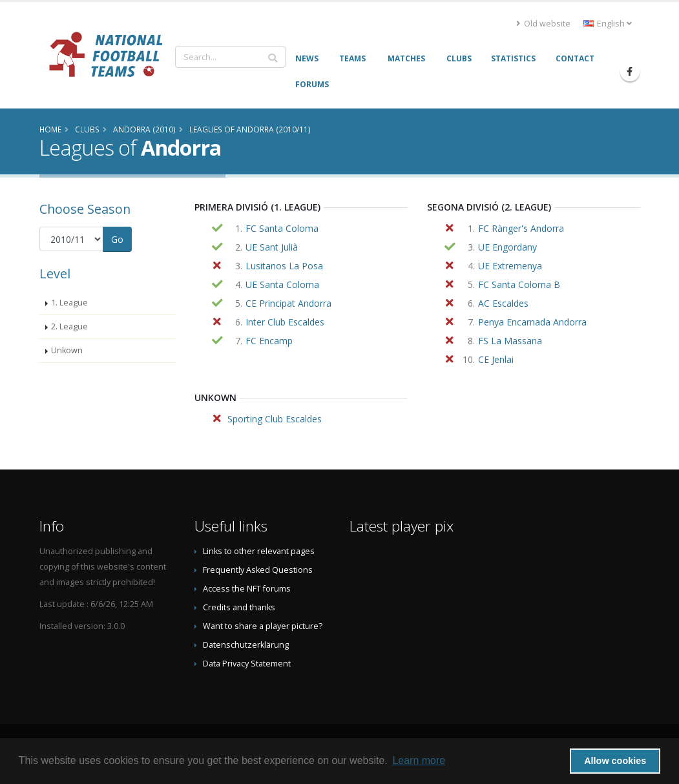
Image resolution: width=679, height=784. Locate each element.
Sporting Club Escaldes (275, 419)
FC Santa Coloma (282, 228)
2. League (69, 326)
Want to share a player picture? (263, 626)
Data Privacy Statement (247, 664)
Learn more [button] (419, 760)
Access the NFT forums (247, 589)
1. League (69, 303)
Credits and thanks (239, 607)
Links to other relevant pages (259, 551)
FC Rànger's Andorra (521, 228)
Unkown (67, 350)
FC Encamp (269, 341)
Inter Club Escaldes (285, 322)
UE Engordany (507, 247)
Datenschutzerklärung (246, 645)
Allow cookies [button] (615, 761)
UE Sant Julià (272, 247)
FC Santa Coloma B (519, 284)
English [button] (608, 24)
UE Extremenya (510, 266)
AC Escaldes (503, 303)
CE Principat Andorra (288, 303)
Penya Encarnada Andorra (532, 322)
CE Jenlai (496, 359)
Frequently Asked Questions (258, 570)
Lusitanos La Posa (284, 266)
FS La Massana (510, 341)
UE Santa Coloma (282, 284)
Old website (543, 24)
